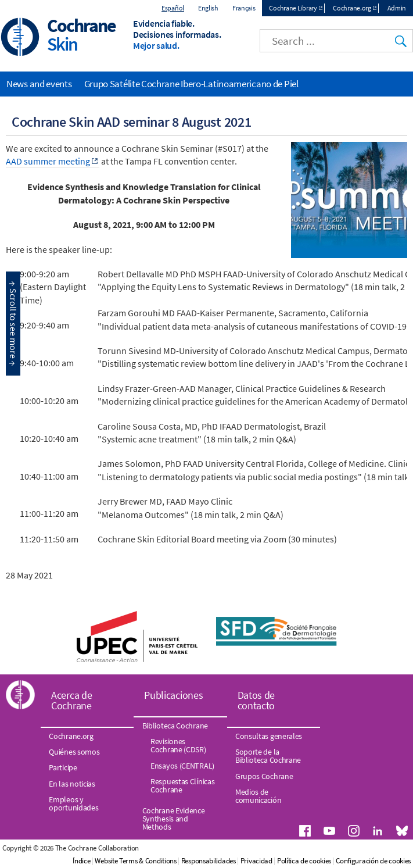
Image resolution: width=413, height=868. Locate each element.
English (208, 8)
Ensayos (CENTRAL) (182, 766)
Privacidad (256, 861)
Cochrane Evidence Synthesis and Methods (174, 819)
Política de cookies (304, 861)
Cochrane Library (293, 8)
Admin (397, 8)
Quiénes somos (74, 752)
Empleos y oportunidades (73, 803)
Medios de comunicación (258, 796)
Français (244, 8)
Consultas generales (269, 736)
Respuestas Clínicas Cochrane (182, 785)
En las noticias (72, 784)
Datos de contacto (256, 700)
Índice (81, 861)
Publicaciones (173, 695)
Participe (63, 767)
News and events (39, 84)
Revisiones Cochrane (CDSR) (178, 745)
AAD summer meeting (48, 161)
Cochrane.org (352, 8)
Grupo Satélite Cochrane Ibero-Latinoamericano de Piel (191, 84)
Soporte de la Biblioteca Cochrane (268, 756)
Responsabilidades (209, 861)
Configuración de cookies (373, 861)
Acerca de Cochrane (71, 700)
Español (173, 8)
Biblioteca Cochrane (175, 726)
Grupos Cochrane (264, 776)
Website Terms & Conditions (135, 861)
